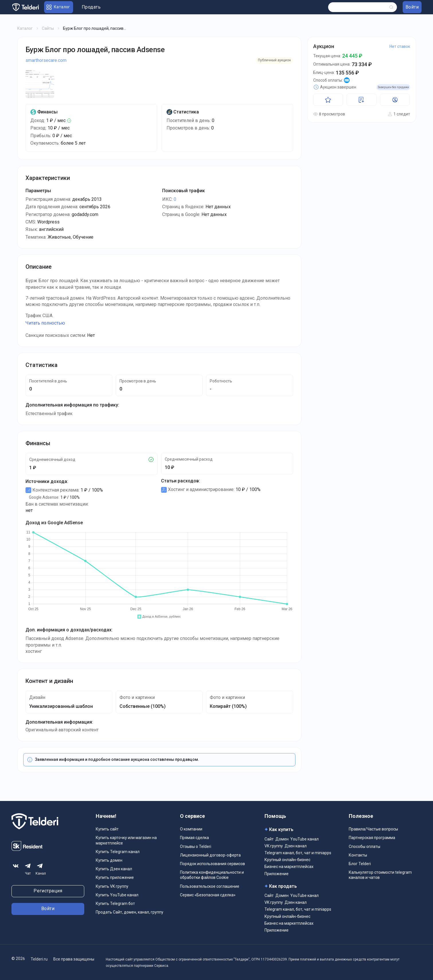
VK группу (274, 846)
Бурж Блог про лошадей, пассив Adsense (95, 50)
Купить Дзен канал (114, 869)
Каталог (25, 28)
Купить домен (109, 860)
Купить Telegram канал (118, 852)
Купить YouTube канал (117, 895)
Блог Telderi (360, 864)
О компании (191, 829)
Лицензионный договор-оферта (210, 855)
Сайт (269, 839)
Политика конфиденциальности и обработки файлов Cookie (212, 875)
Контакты (358, 855)
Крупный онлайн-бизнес (287, 860)
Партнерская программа (372, 838)
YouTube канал (304, 839)
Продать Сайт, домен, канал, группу (130, 912)
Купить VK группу (112, 886)
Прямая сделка (194, 838)
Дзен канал (296, 846)
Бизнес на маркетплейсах (289, 867)
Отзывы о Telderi (196, 847)
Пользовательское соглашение (210, 886)
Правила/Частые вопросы (373, 829)
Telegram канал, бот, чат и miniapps (298, 853)
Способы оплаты (365, 847)
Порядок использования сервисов (212, 864)
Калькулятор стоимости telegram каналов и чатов (380, 875)
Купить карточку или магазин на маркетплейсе (126, 840)
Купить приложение (115, 877)
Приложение (277, 874)
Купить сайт (107, 829)
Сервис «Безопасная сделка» (208, 895)
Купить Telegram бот (115, 904)
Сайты (48, 28)
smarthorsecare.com (46, 60)
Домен (282, 839)
